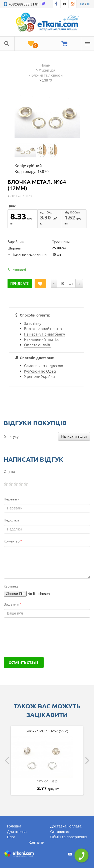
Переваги (12, 499)
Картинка (11, 586)
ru (89, 4)
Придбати (20, 283)
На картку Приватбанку (44, 334)
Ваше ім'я (13, 604)
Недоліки (11, 520)
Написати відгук (74, 436)
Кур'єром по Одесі (40, 371)
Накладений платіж (41, 339)
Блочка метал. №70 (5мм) (47, 731)
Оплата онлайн (38, 345)
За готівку (33, 323)
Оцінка (9, 471)
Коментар (13, 541)
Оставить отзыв (24, 662)
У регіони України (39, 376)
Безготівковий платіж (43, 328)
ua (82, 4)
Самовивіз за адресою (44, 365)
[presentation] (42, 637)
